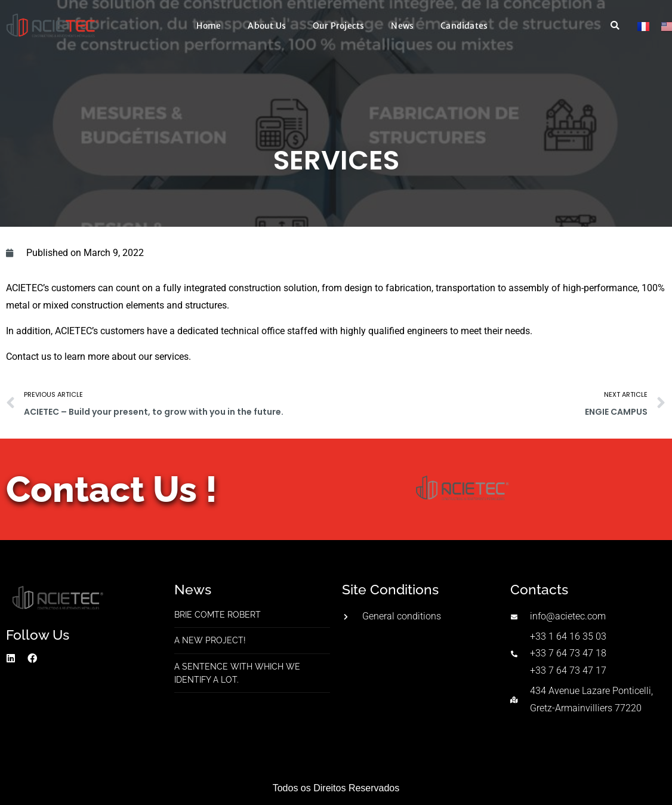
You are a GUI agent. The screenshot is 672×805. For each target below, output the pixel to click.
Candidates (464, 26)
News (402, 26)
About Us (267, 26)
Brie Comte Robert (218, 615)
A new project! (210, 640)
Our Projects (338, 26)
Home (209, 26)
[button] (615, 26)
